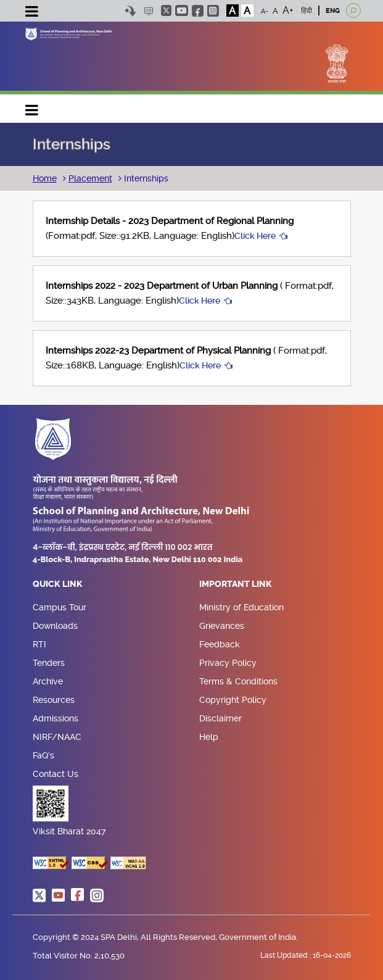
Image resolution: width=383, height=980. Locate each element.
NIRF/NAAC (57, 737)
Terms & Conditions (238, 681)
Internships (145, 178)
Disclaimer (220, 718)
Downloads (55, 626)
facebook (198, 11)
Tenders (49, 663)
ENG (333, 11)
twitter (166, 10)
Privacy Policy (228, 663)
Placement (90, 178)
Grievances (222, 626)
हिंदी (307, 11)
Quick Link (58, 584)
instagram (213, 11)
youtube (182, 10)
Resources (54, 700)
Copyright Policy (233, 700)
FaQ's (43, 755)
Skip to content (131, 11)
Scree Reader (149, 11)
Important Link (236, 584)
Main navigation (32, 107)
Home (45, 178)
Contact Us (56, 774)
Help (209, 737)
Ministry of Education (241, 607)
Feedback (220, 644)
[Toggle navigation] (32, 13)
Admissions (56, 718)
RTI (39, 644)
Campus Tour (60, 607)
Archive (48, 681)
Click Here (255, 236)
